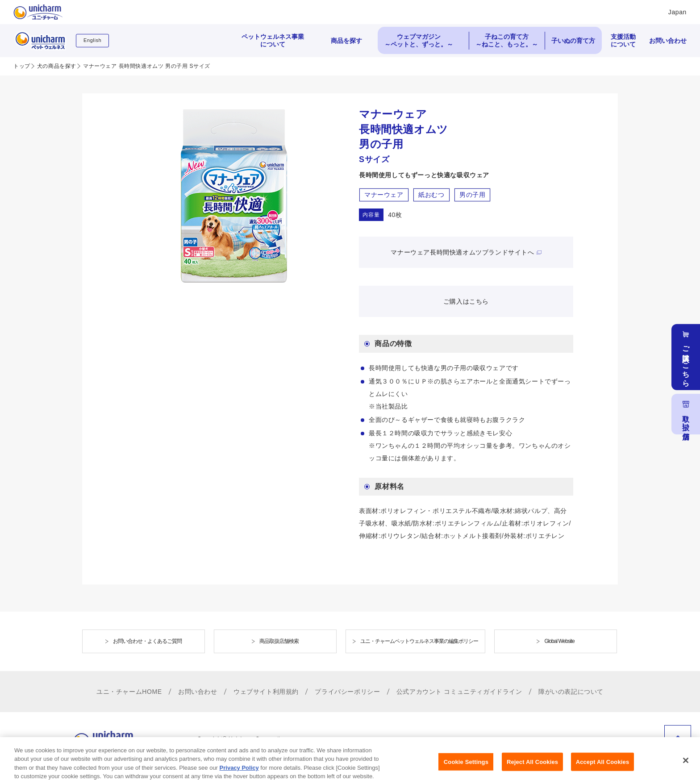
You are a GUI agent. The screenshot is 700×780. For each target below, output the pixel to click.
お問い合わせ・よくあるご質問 (147, 641)
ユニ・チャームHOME (129, 692)
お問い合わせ (668, 41)
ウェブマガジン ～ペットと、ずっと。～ (419, 40)
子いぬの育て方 (573, 41)
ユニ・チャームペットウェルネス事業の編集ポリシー (419, 641)
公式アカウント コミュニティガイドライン (459, 692)
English (92, 40)
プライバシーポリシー (347, 692)
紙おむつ (431, 195)
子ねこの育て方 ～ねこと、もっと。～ (507, 40)
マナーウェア (384, 195)
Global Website (559, 641)
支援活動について (623, 40)
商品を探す (346, 41)
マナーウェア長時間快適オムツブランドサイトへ (462, 252)
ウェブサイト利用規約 (266, 692)
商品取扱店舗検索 (279, 641)
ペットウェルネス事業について (273, 40)
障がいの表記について (571, 692)
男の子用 (472, 195)
